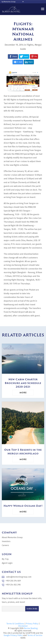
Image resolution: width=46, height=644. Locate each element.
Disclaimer (23, 626)
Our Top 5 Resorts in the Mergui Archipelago (23, 452)
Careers (5, 545)
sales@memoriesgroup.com (17, 577)
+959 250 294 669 (11, 581)
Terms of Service (35, 635)
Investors (6, 541)
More (23, 393)
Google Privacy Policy (13, 635)
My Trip (5, 559)
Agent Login (7, 563)
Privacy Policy (32, 624)
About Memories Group (12, 537)
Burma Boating (31, 628)
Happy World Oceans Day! (23, 506)
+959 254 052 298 (11, 585)
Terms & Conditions (15, 624)
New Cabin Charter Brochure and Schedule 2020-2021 (23, 383)
